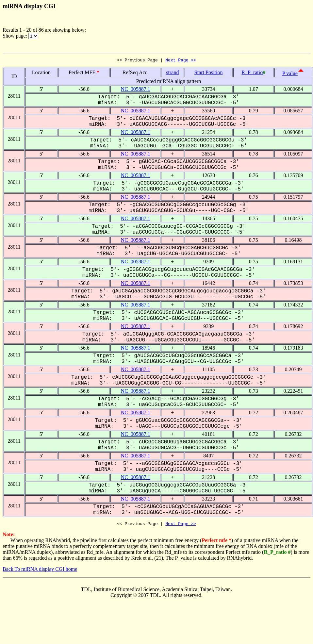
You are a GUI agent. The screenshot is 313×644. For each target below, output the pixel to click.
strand (172, 73)
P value (290, 74)
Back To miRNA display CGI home (40, 571)
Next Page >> (181, 61)
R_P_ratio (252, 73)
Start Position (209, 73)
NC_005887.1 (136, 90)
